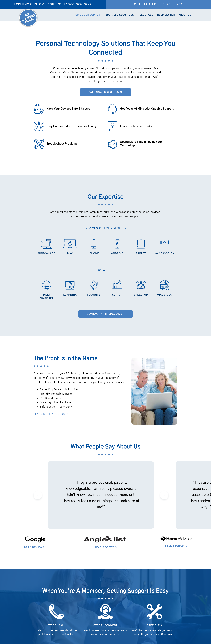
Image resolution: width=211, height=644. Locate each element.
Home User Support (88, 15)
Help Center (166, 15)
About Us (185, 15)
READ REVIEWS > (35, 547)
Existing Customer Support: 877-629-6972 (53, 4)
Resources (145, 15)
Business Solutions (120, 15)
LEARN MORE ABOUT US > (51, 414)
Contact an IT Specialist (106, 314)
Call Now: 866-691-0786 (105, 92)
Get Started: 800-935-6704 (158, 4)
